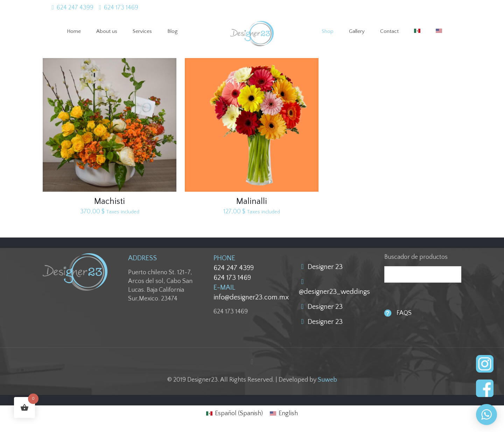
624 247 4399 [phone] (75, 8)
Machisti (110, 201)
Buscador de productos (416, 257)
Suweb (327, 380)
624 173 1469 (232, 278)
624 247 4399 (234, 268)
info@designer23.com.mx (251, 297)
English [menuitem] (288, 413)
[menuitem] (234, 413)
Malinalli (252, 201)
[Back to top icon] (252, 362)
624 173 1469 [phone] (121, 8)
